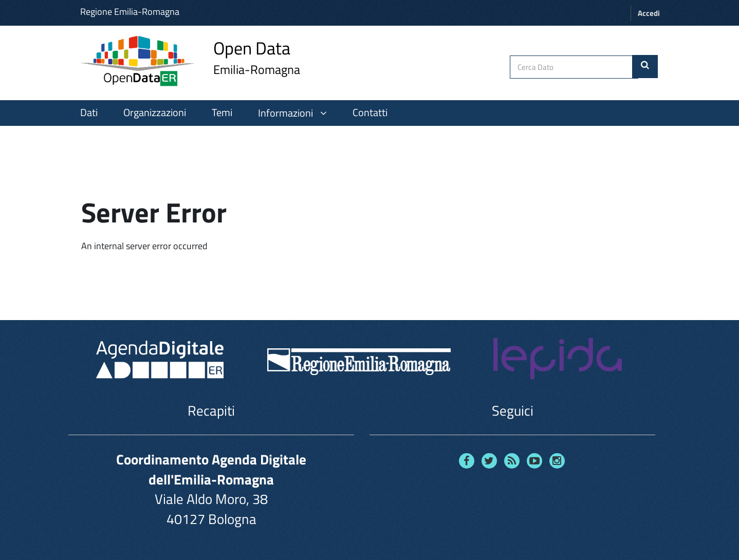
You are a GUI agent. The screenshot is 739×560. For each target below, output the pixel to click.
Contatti (370, 113)
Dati (89, 113)
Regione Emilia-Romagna (130, 12)
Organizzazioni (155, 113)
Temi (222, 113)
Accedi (649, 13)
